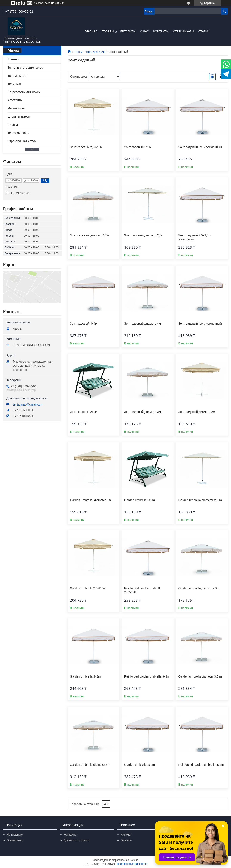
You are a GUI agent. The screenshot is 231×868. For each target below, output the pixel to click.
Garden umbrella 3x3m (85, 676)
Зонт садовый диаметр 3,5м (90, 235)
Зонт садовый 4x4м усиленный (200, 324)
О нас (144, 31)
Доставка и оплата (77, 840)
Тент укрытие (17, 76)
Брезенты (128, 31)
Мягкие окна (16, 108)
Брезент (13, 59)
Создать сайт (42, 3)
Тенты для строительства (25, 68)
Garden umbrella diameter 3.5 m (200, 676)
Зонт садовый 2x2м (84, 412)
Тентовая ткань (18, 133)
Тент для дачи (96, 52)
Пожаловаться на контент (132, 864)
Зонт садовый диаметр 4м (143, 324)
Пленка (13, 125)
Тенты (78, 52)
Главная (91, 31)
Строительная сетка (22, 141)
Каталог (126, 835)
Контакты (161, 31)
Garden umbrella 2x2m (140, 500)
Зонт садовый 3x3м (138, 147)
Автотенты (15, 100)
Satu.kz (134, 860)
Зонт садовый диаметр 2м (197, 412)
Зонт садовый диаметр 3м (143, 412)
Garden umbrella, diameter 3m (199, 588)
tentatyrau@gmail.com (28, 404)
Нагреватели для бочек (24, 92)
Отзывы (126, 840)
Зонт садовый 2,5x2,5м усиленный (194, 237)
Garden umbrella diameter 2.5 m (200, 500)
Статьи (204, 31)
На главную (15, 835)
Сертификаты (183, 31)
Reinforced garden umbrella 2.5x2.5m (143, 590)
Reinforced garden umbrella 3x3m (147, 676)
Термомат (14, 84)
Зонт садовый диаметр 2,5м (144, 235)
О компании (15, 840)
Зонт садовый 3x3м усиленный (200, 147)
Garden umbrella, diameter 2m (90, 500)
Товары (108, 31)
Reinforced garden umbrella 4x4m (201, 765)
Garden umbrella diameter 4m (90, 765)
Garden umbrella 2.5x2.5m (88, 588)
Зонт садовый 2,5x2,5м (86, 147)
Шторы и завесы (19, 116)
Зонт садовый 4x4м (84, 324)
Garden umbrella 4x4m (140, 765)
